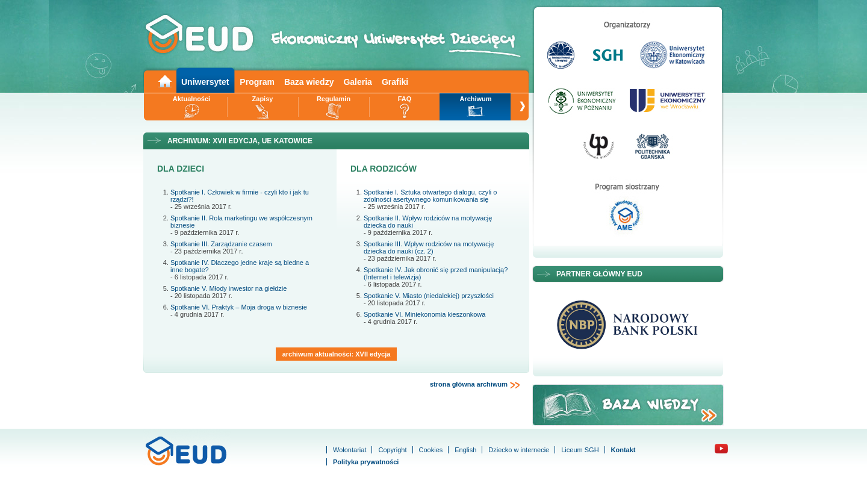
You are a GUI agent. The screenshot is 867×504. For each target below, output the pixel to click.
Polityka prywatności (366, 462)
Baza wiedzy (309, 82)
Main (164, 80)
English (465, 450)
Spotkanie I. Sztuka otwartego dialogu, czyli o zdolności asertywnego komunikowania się (430, 196)
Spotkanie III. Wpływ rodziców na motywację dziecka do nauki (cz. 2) (429, 247)
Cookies (431, 450)
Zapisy (263, 99)
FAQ (405, 99)
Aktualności (191, 99)
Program (257, 82)
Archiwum (475, 99)
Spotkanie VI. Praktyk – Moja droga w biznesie (239, 307)
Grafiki (395, 82)
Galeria (357, 82)
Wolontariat (350, 450)
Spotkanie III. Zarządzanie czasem (221, 244)
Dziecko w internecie (519, 450)
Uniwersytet (205, 82)
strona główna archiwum (475, 385)
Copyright (392, 450)
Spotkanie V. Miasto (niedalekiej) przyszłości (429, 296)
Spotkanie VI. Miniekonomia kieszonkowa (424, 314)
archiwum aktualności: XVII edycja (337, 354)
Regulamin (334, 99)
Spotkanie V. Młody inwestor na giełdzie (228, 288)
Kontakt (623, 450)
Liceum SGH (580, 450)
